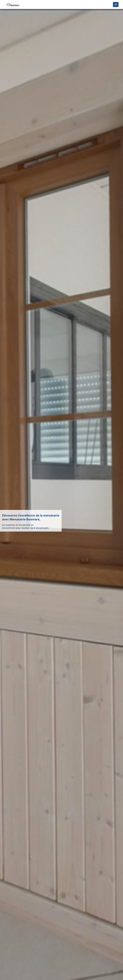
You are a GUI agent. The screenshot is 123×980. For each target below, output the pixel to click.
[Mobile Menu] (116, 5)
